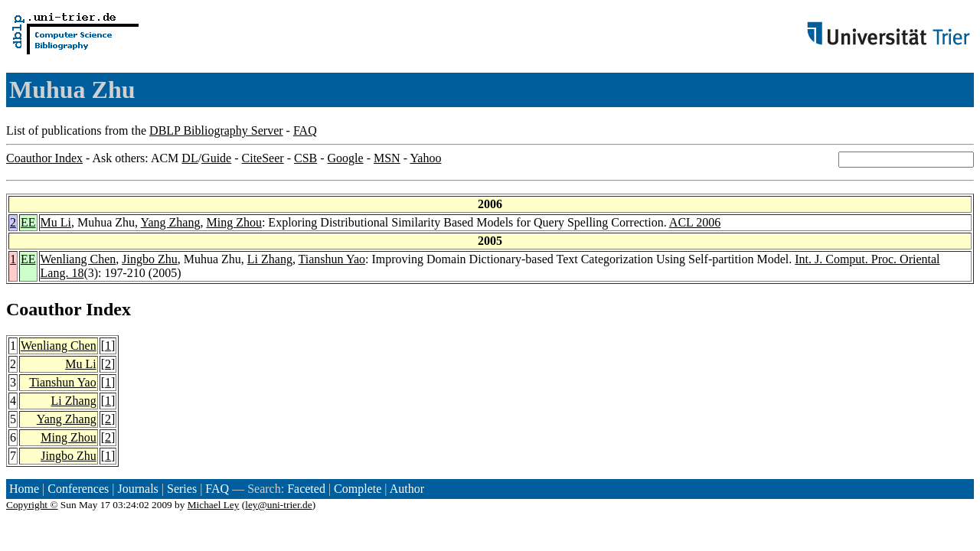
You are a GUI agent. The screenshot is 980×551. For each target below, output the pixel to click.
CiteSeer (263, 158)
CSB (305, 158)
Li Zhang (270, 259)
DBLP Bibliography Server (216, 130)
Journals (137, 489)
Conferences (78, 489)
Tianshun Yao (332, 259)
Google (346, 158)
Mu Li (56, 222)
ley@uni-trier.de (278, 505)
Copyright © (32, 505)
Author (407, 489)
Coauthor (44, 309)
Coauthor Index (44, 158)
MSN (387, 158)
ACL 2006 (695, 222)
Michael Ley (214, 505)
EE (28, 222)
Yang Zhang (171, 222)
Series (182, 489)
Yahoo (425, 158)
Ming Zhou (234, 222)
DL (189, 158)
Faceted (306, 489)
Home (24, 489)
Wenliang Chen (78, 259)
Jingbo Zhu (149, 259)
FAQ (305, 130)
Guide (216, 158)
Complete (358, 489)
